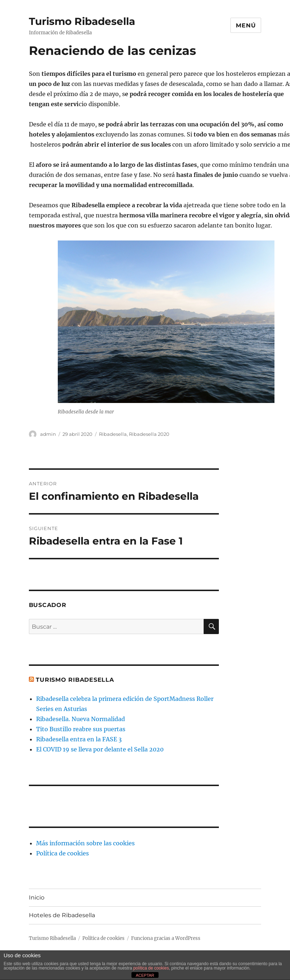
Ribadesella (113, 434)
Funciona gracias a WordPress (166, 938)
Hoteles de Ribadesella (62, 915)
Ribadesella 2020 (149, 434)
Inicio (37, 897)
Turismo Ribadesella (82, 21)
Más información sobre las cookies (85, 843)
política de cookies (151, 968)
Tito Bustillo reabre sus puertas (81, 729)
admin (48, 434)
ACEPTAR (145, 975)
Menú (246, 25)
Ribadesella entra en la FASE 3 (79, 739)
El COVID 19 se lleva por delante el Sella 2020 (100, 749)
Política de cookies (62, 853)
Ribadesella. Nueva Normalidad (81, 719)
